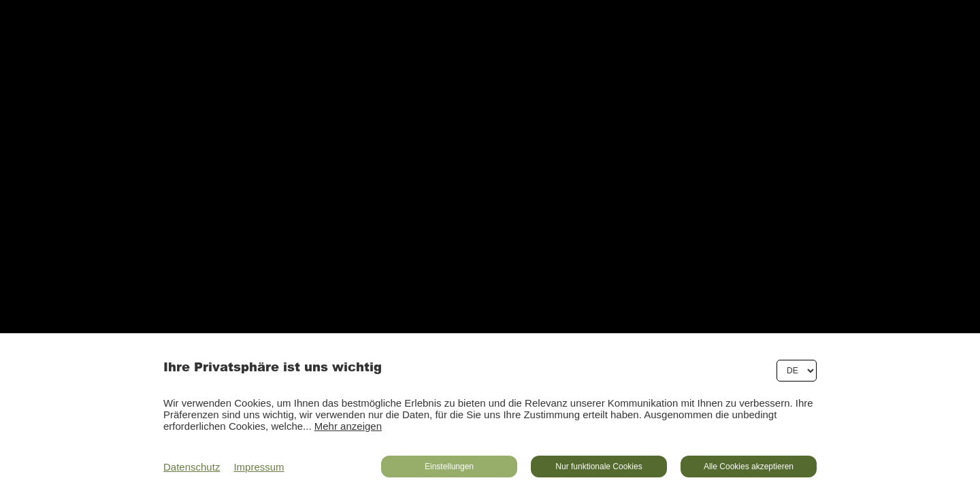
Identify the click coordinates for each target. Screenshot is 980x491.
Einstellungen (449, 467)
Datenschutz (192, 467)
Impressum (259, 467)
